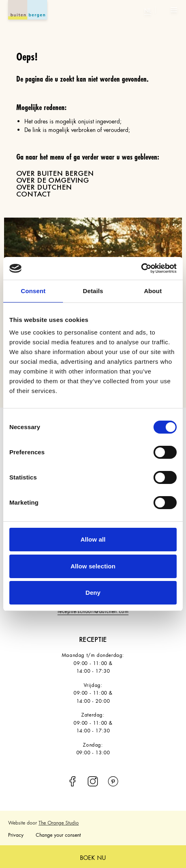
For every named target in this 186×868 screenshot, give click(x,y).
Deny (93, 593)
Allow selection (93, 566)
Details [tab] (93, 291)
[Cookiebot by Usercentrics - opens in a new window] (141, 268)
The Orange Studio (59, 822)
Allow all (93, 539)
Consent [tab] (33, 291)
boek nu (93, 857)
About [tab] (153, 291)
